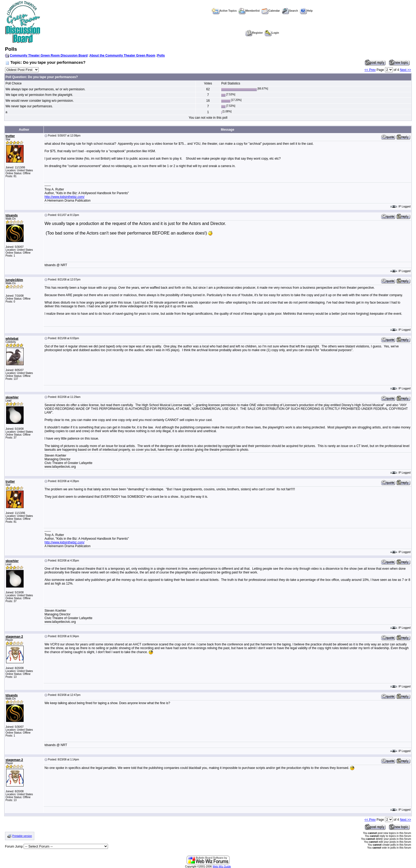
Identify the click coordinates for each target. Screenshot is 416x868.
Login (272, 33)
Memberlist (249, 11)
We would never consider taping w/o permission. (40, 101)
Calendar (271, 11)
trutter (10, 136)
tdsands (12, 215)
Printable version (22, 836)
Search (290, 11)
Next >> (405, 70)
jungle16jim (14, 280)
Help (306, 11)
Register (254, 33)
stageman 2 (14, 637)
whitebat (12, 339)
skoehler (12, 397)
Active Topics (224, 11)
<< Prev (370, 70)
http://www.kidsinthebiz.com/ (65, 197)
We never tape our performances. (29, 106)
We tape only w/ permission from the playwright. (39, 95)
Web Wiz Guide (222, 867)
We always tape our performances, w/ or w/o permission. (45, 89)
